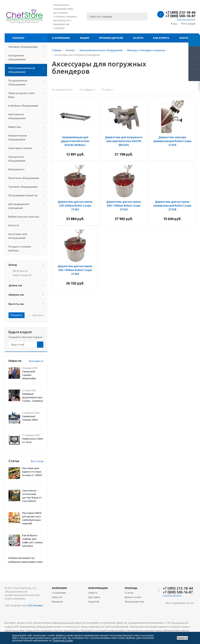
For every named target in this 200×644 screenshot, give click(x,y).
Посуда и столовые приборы (20, 248)
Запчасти (14, 225)
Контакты (187, 38)
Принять (182, 638)
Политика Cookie (63, 640)
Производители (111, 38)
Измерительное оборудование (18, 137)
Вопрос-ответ (133, 597)
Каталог (19, 38)
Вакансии (57, 602)
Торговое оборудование (23, 187)
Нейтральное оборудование (17, 116)
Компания (59, 588)
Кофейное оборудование (23, 106)
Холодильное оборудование (17, 57)
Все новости (36, 361)
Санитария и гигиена (20, 148)
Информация (98, 588)
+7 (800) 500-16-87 (180, 16)
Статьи (129, 593)
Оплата (93, 593)
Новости (57, 597)
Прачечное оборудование (24, 178)
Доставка (94, 597)
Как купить (161, 38)
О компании (61, 38)
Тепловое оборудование (23, 47)
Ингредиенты (16, 169)
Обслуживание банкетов (23, 195)
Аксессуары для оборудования (18, 236)
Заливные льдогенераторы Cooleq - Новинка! (33, 397)
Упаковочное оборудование (17, 159)
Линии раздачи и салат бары (22, 95)
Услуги (138, 38)
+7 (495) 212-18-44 (180, 12)
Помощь (131, 588)
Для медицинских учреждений (19, 206)
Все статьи (37, 461)
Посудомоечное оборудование (18, 82)
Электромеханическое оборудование (22, 70)
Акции (84, 38)
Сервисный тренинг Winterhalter (29, 375)
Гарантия (94, 602)
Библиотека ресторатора (24, 217)
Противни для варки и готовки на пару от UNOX (32, 472)
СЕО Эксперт (36, 605)
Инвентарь (15, 127)
